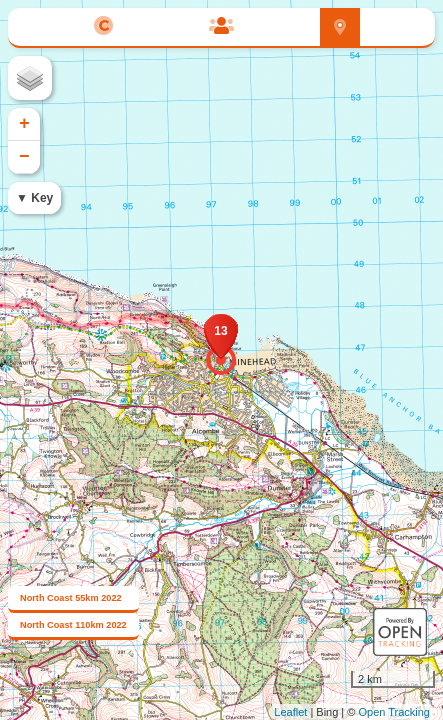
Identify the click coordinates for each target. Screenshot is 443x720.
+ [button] (24, 124)
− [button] (24, 157)
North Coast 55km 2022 (71, 598)
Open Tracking (394, 712)
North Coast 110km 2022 (73, 625)
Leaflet (290, 712)
